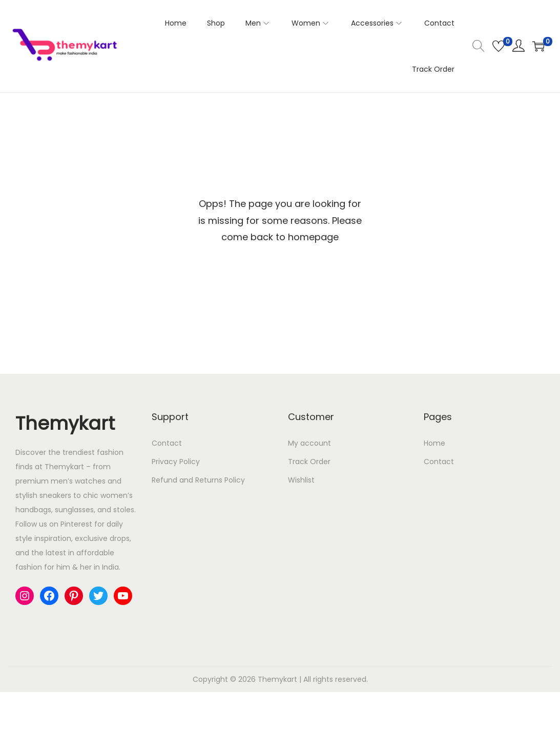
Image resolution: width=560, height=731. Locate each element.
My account (309, 443)
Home (434, 443)
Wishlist (301, 480)
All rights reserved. (336, 679)
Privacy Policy (176, 462)
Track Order (309, 462)
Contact (167, 443)
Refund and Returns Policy (198, 480)
